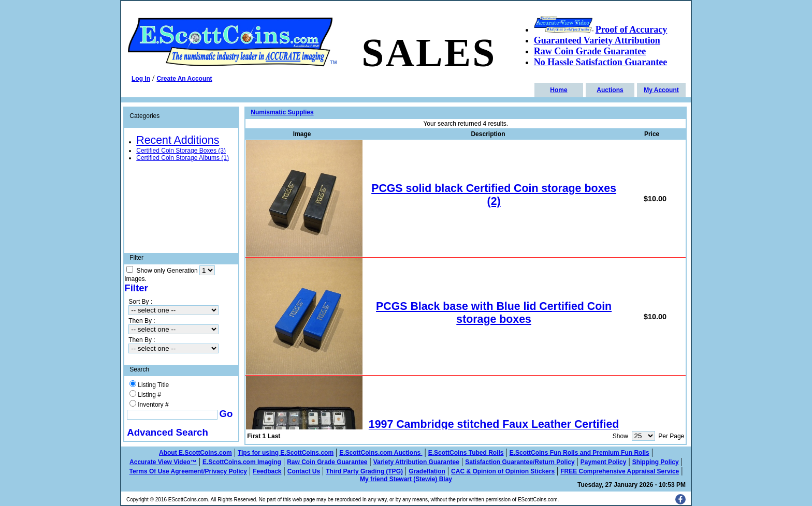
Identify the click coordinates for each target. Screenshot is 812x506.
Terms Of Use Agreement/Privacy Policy (188, 471)
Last (274, 436)
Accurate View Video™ (163, 462)
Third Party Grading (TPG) (364, 471)
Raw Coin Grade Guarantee (327, 462)
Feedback (267, 471)
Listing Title (153, 385)
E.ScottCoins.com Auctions (381, 453)
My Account (661, 90)
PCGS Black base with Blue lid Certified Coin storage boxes (494, 313)
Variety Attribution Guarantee (416, 462)
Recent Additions (178, 140)
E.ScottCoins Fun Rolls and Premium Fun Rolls (579, 453)
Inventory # (153, 405)
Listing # (149, 395)
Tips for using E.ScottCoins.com (286, 453)
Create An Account (184, 79)
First (254, 436)
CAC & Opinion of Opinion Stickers (503, 471)
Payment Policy (604, 462)
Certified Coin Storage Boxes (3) (181, 151)
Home (559, 90)
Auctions (610, 90)
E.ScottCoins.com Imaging (242, 462)
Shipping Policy (656, 462)
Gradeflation (427, 471)
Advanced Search (168, 432)
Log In (141, 79)
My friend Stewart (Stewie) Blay (406, 479)
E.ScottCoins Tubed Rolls (466, 453)
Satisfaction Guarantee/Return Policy (520, 462)
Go (226, 414)
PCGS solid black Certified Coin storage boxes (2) (494, 195)
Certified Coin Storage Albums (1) (183, 158)
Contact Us (304, 471)
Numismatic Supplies (282, 112)
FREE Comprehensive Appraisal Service (620, 471)
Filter (136, 288)
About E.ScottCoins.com (195, 453)
